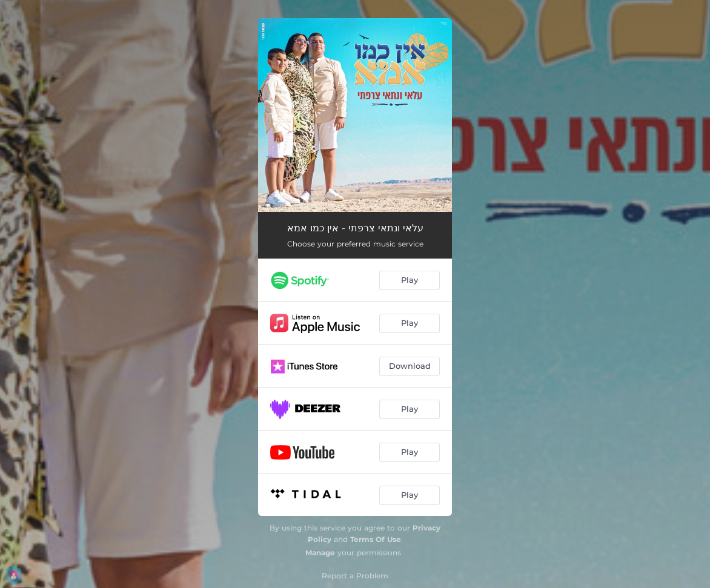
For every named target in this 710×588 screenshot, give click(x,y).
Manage (320, 553)
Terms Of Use (376, 539)
